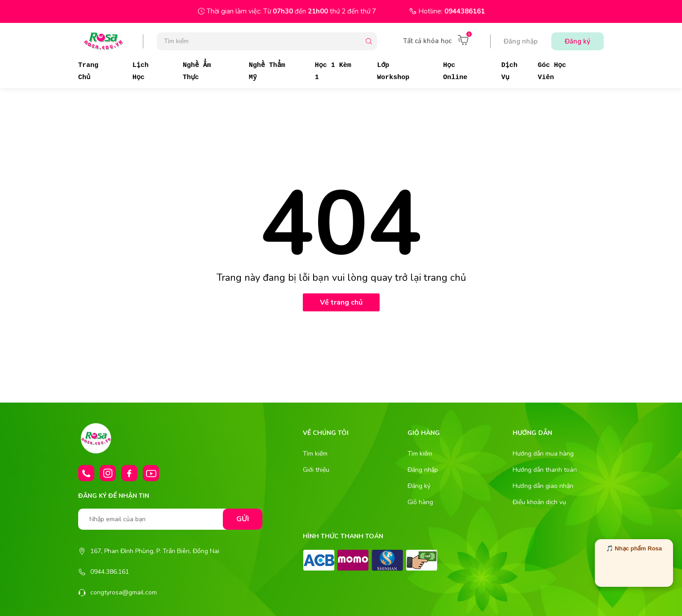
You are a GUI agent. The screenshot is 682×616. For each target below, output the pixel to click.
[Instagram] (108, 473)
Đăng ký (578, 41)
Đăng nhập (521, 41)
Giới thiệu (316, 470)
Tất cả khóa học (427, 41)
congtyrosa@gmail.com (124, 592)
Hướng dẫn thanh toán (545, 470)
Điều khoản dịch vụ (539, 502)
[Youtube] (151, 473)
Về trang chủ (341, 302)
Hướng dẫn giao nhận (543, 486)
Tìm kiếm (315, 454)
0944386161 (465, 11)
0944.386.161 (110, 572)
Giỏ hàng (420, 502)
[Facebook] (129, 473)
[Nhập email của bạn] (170, 519)
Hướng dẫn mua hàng (543, 454)
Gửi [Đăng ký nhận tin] (243, 519)
